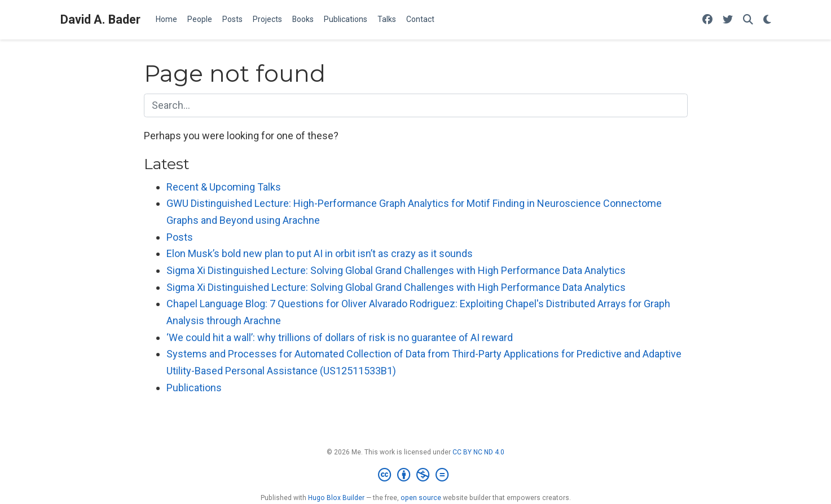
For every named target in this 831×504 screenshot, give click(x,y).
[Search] (748, 20)
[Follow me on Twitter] (728, 20)
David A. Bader (100, 19)
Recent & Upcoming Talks (224, 187)
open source (421, 498)
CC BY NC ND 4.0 (478, 452)
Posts (180, 237)
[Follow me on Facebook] (707, 20)
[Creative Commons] (415, 475)
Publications (194, 388)
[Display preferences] (767, 20)
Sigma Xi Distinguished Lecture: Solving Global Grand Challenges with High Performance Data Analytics (396, 270)
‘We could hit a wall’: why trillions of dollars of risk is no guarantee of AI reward (340, 337)
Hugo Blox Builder (336, 498)
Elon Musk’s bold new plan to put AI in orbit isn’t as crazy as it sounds (320, 253)
